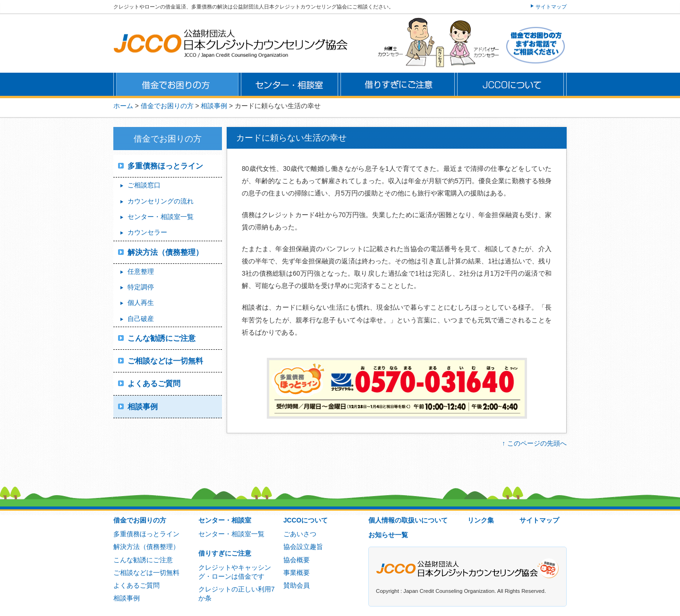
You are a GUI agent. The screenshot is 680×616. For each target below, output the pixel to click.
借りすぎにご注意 (225, 553)
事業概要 (297, 573)
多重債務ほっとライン (165, 166)
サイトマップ (551, 7)
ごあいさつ (300, 534)
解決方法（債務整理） (165, 252)
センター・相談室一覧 (161, 217)
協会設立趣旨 (303, 547)
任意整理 (141, 272)
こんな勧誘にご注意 (161, 338)
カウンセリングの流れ (161, 201)
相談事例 (143, 407)
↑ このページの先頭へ (534, 443)
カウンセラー (147, 232)
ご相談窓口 (144, 185)
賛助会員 (297, 586)
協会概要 (297, 560)
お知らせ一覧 (388, 535)
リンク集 (481, 520)
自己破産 (141, 319)
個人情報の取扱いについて (408, 520)
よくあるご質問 (154, 384)
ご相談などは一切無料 (165, 361)
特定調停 (141, 287)
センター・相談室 (225, 520)
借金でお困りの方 (140, 520)
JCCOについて (306, 520)
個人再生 (141, 303)
